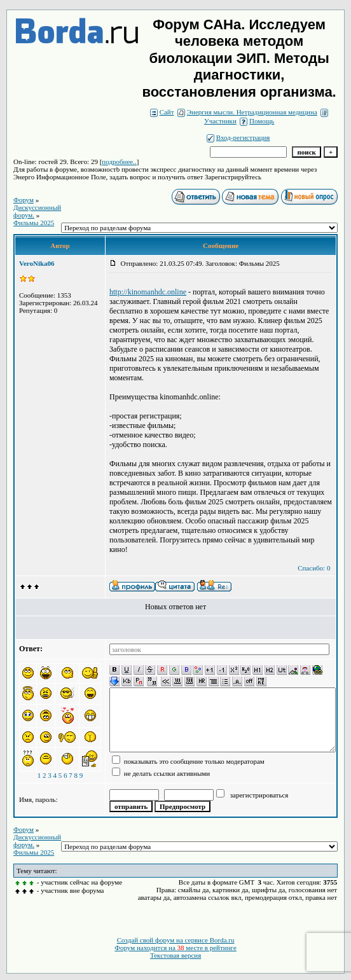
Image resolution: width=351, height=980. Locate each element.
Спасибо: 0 (314, 568)
